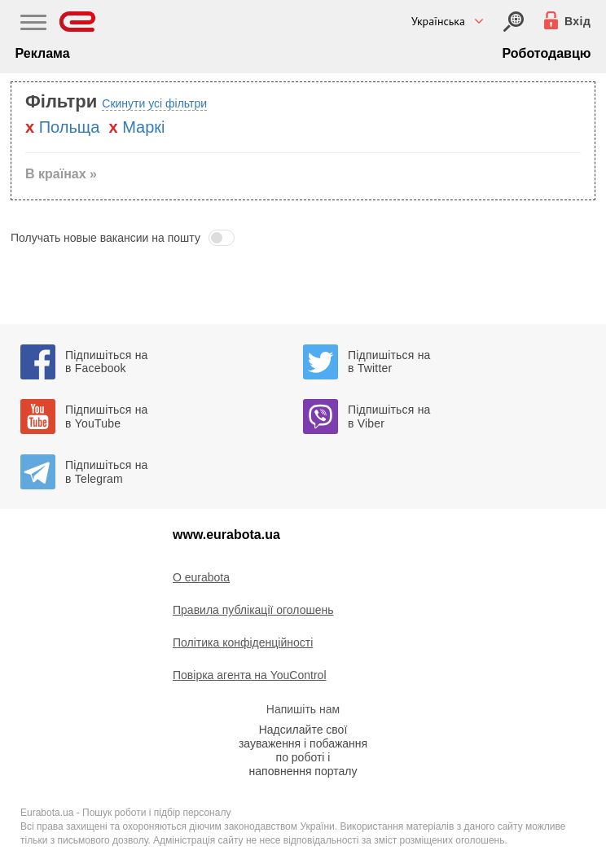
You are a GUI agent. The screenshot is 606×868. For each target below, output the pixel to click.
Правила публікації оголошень (253, 610)
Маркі (143, 127)
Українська (438, 21)
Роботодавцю (547, 53)
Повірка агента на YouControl (250, 675)
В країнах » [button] (61, 174)
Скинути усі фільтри (154, 103)
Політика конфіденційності (243, 642)
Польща (70, 127)
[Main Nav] (33, 24)
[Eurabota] (78, 22)
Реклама (43, 53)
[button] (303, 238)
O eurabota (201, 577)
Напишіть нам (303, 709)
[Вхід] (514, 22)
